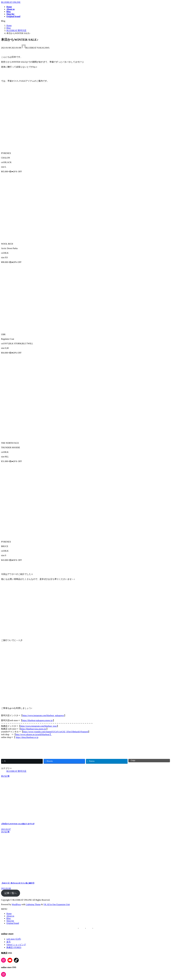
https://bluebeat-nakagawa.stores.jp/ (38, 720)
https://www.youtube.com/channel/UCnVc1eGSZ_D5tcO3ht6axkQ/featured (56, 732)
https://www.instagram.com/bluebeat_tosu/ (39, 726)
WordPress (16, 904)
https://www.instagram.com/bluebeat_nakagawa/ (43, 715)
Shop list (10, 921)
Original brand (13, 923)
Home (9, 914)
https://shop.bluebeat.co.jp (27, 737)
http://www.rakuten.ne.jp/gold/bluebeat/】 (34, 734)
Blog (8, 918)
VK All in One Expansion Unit (57, 904)
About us (10, 916)
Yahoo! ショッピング (16, 945)
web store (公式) (14, 939)
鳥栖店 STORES (14, 947)
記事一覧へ (11, 893)
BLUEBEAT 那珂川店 (16, 771)
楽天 (9, 942)
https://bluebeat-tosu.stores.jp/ (33, 729)
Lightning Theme (33, 904)
